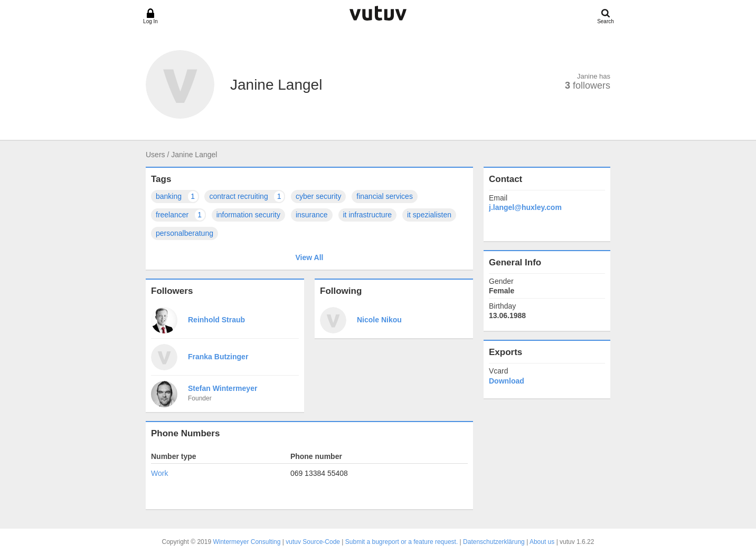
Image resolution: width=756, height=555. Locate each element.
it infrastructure (368, 215)
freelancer (181, 215)
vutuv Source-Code (313, 542)
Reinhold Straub (216, 320)
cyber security (318, 196)
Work (159, 473)
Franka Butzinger (218, 357)
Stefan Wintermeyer (223, 388)
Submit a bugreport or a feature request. (401, 542)
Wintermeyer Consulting (247, 542)
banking (177, 197)
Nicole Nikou (379, 320)
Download (507, 381)
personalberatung (185, 233)
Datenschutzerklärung (494, 542)
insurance (312, 215)
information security (248, 215)
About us (542, 542)
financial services (385, 196)
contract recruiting (247, 197)
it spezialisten (429, 215)
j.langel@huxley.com (525, 207)
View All (310, 257)
